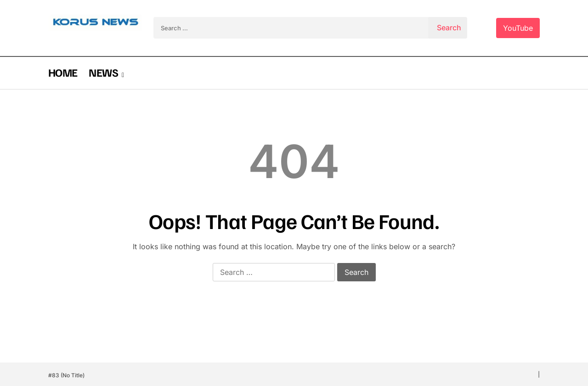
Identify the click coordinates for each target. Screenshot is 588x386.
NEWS (103, 72)
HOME (63, 72)
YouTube (518, 28)
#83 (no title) (66, 375)
